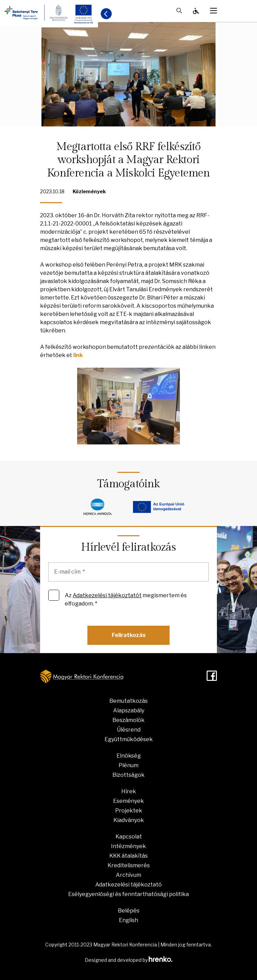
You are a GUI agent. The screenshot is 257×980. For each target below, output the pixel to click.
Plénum (128, 765)
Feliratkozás (129, 635)
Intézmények (128, 846)
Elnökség (129, 756)
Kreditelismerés (129, 865)
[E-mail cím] (128, 572)
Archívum (128, 875)
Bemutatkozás (128, 701)
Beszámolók (128, 720)
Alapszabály (129, 710)
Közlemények (89, 191)
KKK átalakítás (128, 856)
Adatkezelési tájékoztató (128, 885)
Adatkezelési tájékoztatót (107, 595)
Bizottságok (128, 775)
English (128, 920)
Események (128, 801)
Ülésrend (129, 730)
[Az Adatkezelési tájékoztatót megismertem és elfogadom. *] (54, 595)
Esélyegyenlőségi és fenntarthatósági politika (128, 894)
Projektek (129, 811)
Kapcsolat (129, 837)
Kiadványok (129, 820)
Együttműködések (129, 739)
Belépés (129, 911)
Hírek (129, 791)
